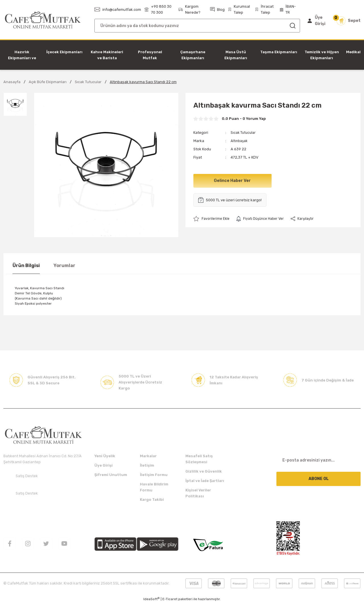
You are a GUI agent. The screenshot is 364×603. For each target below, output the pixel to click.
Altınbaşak (240, 141)
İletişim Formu (154, 475)
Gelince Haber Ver (232, 181)
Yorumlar (64, 265)
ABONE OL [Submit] (319, 479)
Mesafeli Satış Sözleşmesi (199, 459)
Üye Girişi (104, 465)
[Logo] (43, 20)
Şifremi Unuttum (111, 475)
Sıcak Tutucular (244, 133)
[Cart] (349, 21)
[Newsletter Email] (318, 460)
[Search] (197, 26)
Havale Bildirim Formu (154, 487)
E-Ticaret (170, 599)
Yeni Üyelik (105, 456)
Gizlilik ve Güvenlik (204, 471)
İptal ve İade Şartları (205, 481)
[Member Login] (318, 21)
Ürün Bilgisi (26, 265)
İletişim (147, 465)
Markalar (148, 456)
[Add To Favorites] (212, 219)
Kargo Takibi (152, 500)
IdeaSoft (151, 599)
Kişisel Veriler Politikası (198, 493)
